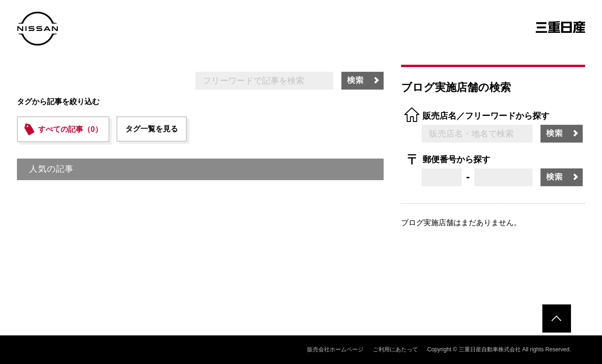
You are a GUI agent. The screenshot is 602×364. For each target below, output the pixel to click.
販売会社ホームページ (335, 349)
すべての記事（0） (70, 129)
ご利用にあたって (395, 349)
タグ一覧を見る (152, 129)
